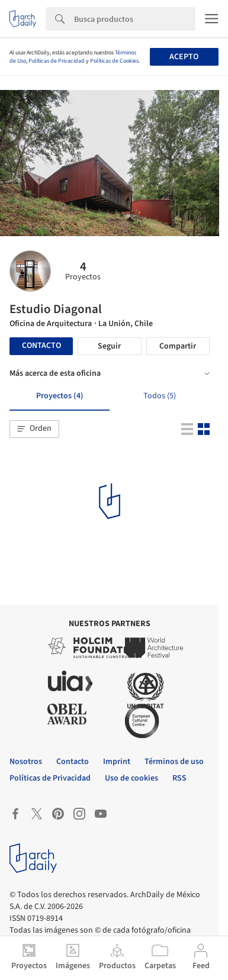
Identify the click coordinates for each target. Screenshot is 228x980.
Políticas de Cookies (114, 61)
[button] (34, 429)
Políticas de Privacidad (57, 61)
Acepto (184, 57)
